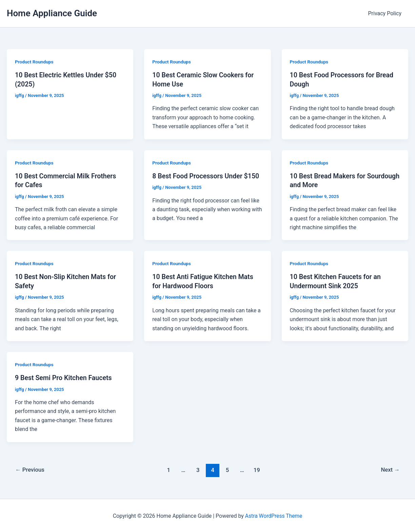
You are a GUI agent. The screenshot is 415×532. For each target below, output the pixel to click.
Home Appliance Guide (52, 13)
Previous (31, 469)
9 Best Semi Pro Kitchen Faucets (64, 377)
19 (257, 469)
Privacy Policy (386, 13)
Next (390, 469)
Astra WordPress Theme (274, 515)
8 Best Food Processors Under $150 (207, 176)
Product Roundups (35, 62)
